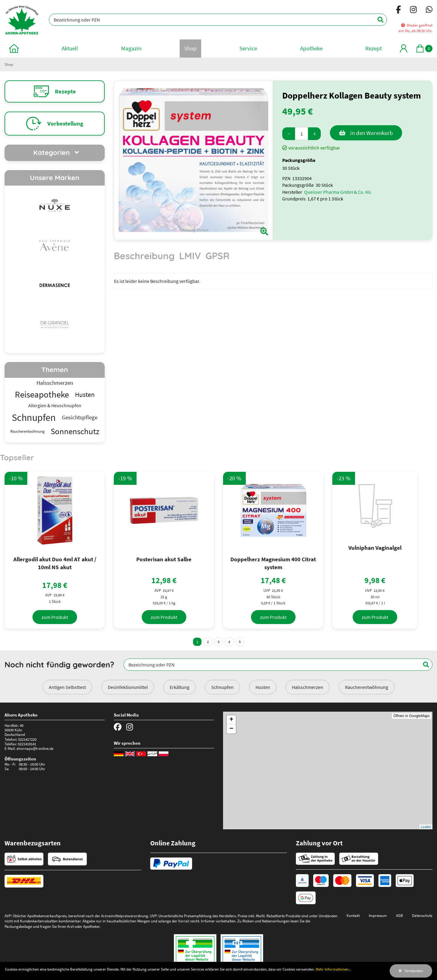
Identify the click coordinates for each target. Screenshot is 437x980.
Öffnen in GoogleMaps (412, 716)
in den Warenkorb (372, 133)
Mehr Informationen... (333, 969)
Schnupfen (222, 687)
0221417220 (27, 739)
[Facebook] (398, 11)
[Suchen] (377, 20)
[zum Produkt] (55, 617)
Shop (9, 64)
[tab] (144, 259)
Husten (263, 687)
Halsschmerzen (308, 687)
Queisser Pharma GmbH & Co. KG (338, 192)
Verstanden (414, 971)
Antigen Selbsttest (67, 687)
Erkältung (180, 687)
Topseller (17, 457)
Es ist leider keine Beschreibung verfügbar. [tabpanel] (157, 281)
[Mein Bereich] (404, 48)
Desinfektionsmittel (128, 687)
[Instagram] (413, 11)
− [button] (231, 729)
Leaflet (426, 827)
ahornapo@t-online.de (35, 748)
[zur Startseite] (14, 48)
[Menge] (301, 134)
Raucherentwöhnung (367, 687)
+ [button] (231, 720)
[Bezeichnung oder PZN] (218, 20)
